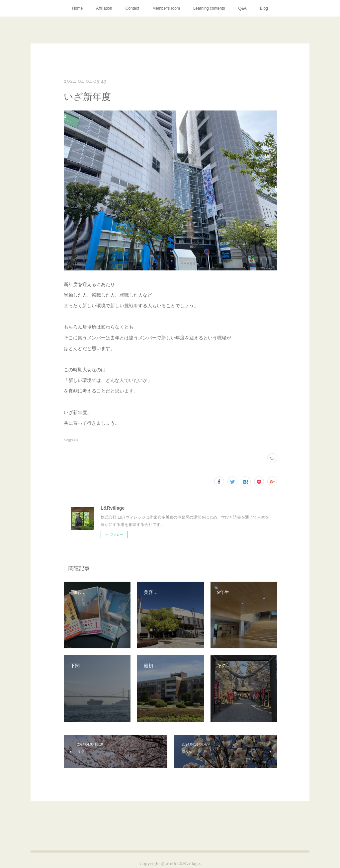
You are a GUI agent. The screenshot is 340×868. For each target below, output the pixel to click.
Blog (264, 8)
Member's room (166, 8)
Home (77, 8)
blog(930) (71, 440)
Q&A (242, 8)
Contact (132, 8)
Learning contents (209, 8)
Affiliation (104, 8)
